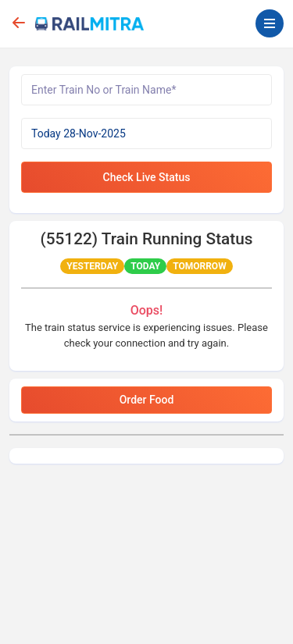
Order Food (147, 400)
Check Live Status (147, 177)
